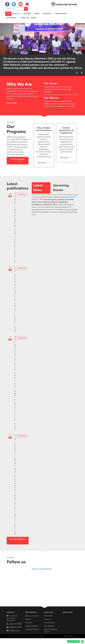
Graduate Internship (32, 629)
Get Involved (12, 18)
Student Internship (32, 626)
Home (8, 14)
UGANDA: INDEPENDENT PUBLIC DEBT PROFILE (15, 228)
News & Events (62, 14)
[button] (82, 73)
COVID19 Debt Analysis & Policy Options (15, 300)
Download (22, 195)
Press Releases (49, 626)
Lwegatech (41, 636)
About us (17, 14)
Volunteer (29, 623)
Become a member (32, 616)
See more (42, 163)
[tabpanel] (55, 205)
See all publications (18, 539)
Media (38, 14)
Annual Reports (49, 623)
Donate (33, 18)
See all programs (18, 159)
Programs (28, 14)
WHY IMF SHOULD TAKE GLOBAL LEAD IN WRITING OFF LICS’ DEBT (15, 384)
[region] (42, 48)
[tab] (41, 188)
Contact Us (24, 18)
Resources (48, 14)
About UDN (12, 103)
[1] (33, 197)
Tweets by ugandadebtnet (41, 569)
